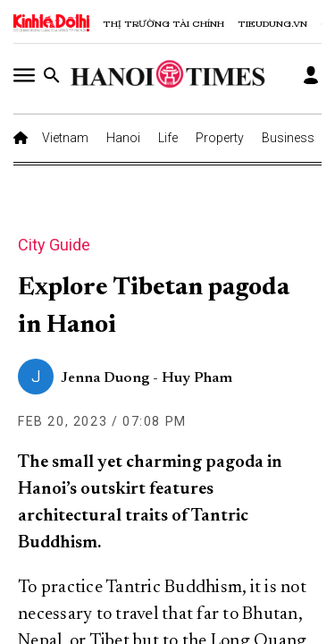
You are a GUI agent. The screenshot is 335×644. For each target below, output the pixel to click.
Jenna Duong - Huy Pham (147, 378)
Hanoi (123, 138)
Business (288, 138)
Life (168, 138)
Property (220, 138)
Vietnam (65, 138)
